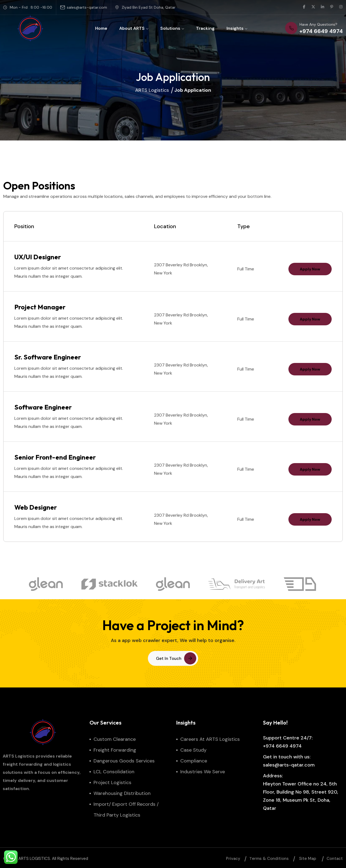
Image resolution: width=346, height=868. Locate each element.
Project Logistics (112, 782)
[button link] (173, 658)
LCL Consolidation (114, 772)
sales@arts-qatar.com (87, 7)
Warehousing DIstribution (122, 793)
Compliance (194, 761)
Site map (308, 859)
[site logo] (30, 28)
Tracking (205, 28)
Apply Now (310, 269)
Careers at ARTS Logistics (210, 739)
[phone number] (314, 28)
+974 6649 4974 (282, 746)
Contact (335, 859)
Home (101, 28)
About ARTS (134, 28)
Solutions (172, 28)
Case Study (193, 750)
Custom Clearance (115, 739)
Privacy (233, 859)
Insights (237, 28)
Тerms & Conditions (269, 859)
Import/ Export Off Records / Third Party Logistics (126, 810)
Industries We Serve (203, 772)
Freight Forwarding (115, 750)
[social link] (304, 7)
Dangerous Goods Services (124, 761)
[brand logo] (46, 589)
